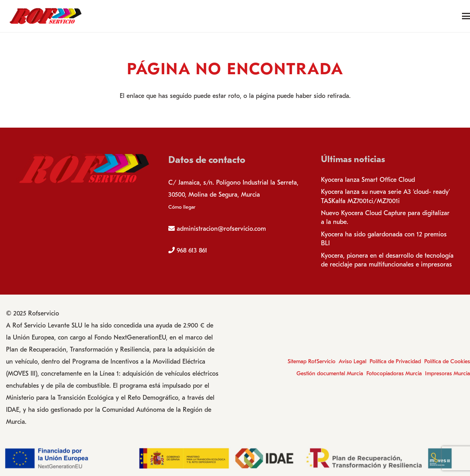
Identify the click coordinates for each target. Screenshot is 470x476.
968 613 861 (192, 250)
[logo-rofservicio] (46, 16)
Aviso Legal (352, 361)
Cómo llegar (182, 207)
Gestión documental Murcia (330, 373)
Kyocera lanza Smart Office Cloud (368, 180)
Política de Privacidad (395, 361)
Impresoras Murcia (448, 373)
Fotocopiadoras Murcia (394, 373)
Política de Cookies (447, 361)
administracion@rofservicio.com (221, 229)
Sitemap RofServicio (312, 361)
